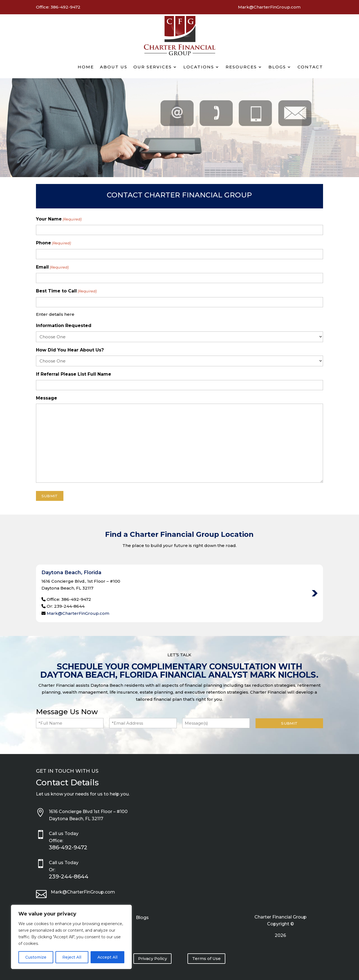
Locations (199, 67)
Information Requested (64, 326)
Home (86, 67)
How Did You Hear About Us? (70, 350)
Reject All (72, 957)
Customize (36, 957)
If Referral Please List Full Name (74, 374)
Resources (241, 67)
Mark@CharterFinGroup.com (78, 613)
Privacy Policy (152, 958)
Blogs (277, 67)
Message (47, 398)
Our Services (153, 67)
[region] (71, 937)
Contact (310, 67)
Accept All (107, 957)
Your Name (59, 219)
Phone (53, 243)
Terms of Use (206, 958)
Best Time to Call (66, 291)
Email (52, 267)
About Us (114, 67)
